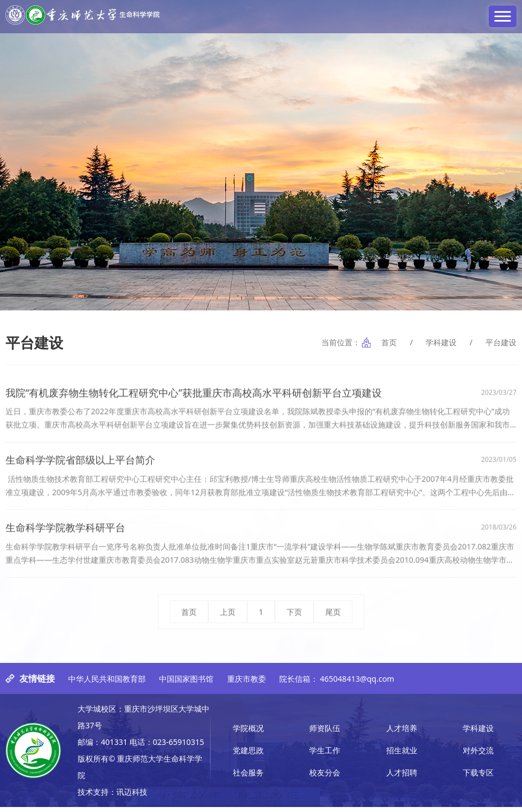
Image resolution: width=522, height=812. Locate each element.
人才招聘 (402, 777)
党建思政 (248, 755)
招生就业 (402, 755)
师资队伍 (325, 733)
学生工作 (325, 755)
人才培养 (402, 733)
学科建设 (441, 342)
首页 (389, 342)
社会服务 (248, 777)
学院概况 (248, 733)
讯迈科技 (132, 797)
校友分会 (325, 777)
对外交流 (478, 755)
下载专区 (478, 777)
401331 (114, 747)
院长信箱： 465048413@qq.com (337, 684)
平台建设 (501, 342)
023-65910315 (179, 747)
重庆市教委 (247, 684)
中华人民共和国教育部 (107, 684)
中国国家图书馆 (186, 684)
